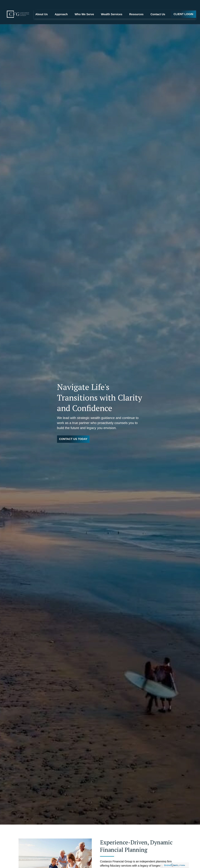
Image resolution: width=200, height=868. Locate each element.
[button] (42, 6)
